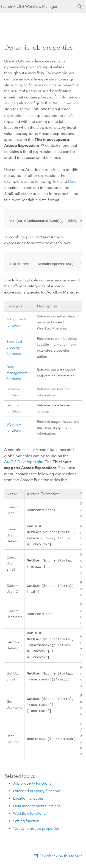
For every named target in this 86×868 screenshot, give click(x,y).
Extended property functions (14, 347)
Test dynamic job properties (36, 832)
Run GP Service (65, 103)
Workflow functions (29, 817)
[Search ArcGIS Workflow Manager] (39, 6)
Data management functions (17, 372)
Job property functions (32, 787)
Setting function (26, 824)
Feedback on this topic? (61, 859)
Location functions (28, 802)
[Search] (80, 7)
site (24, 461)
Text (56, 181)
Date (72, 181)
